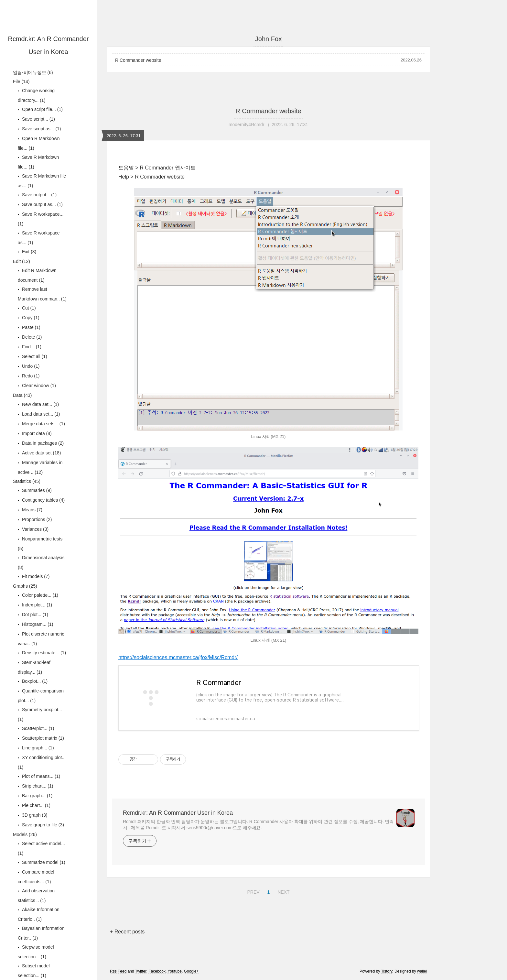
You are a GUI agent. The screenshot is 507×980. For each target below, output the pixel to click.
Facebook (157, 971)
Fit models (35, 576)
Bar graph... (37, 796)
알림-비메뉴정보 (33, 72)
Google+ (191, 971)
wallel (422, 971)
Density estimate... (43, 653)
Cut (28, 308)
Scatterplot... (38, 728)
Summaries (36, 490)
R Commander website (138, 60)
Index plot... (36, 605)
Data (22, 395)
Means (32, 510)
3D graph (34, 815)
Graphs (25, 586)
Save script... (38, 119)
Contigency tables (43, 500)
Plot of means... (40, 776)
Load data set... (40, 414)
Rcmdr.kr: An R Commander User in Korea (178, 813)
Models (25, 834)
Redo (30, 376)
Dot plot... (34, 615)
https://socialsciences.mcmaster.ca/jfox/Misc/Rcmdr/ (178, 657)
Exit (28, 252)
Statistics (27, 481)
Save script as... (41, 129)
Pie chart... (36, 805)
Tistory (387, 971)
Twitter (141, 971)
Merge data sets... (43, 424)
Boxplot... (34, 681)
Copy (30, 318)
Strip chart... (37, 786)
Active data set (41, 453)
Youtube (175, 971)
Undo (30, 366)
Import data (36, 433)
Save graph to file (42, 825)
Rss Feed (118, 971)
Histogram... (37, 624)
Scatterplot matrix (42, 738)
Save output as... (42, 204)
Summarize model (43, 862)
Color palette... (39, 595)
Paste (31, 327)
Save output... (39, 195)
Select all (34, 356)
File (21, 82)
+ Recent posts (127, 932)
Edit (22, 261)
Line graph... (37, 748)
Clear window (38, 386)
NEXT (283, 891)
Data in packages (42, 443)
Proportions (36, 519)
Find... (31, 347)
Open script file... (42, 109)
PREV (252, 891)
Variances (35, 529)
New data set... (40, 404)
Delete (31, 337)
